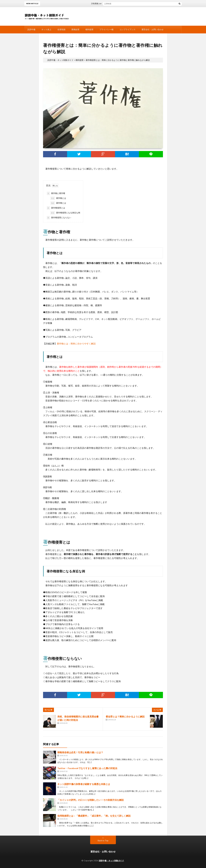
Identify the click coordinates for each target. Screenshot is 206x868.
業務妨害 (75, 29)
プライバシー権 (106, 29)
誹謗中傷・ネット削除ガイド (111, 861)
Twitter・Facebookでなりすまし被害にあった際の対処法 (87, 768)
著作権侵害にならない (59, 218)
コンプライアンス (127, 29)
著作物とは (58, 198)
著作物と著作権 (56, 193)
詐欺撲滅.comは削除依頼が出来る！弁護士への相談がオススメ (118, 3)
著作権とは (58, 203)
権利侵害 (89, 29)
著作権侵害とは (56, 208)
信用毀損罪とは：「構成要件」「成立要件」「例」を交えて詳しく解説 (94, 816)
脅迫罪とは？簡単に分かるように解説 (125, 716)
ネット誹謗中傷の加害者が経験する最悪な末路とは (84, 784)
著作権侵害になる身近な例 (65, 213)
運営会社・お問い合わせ (152, 29)
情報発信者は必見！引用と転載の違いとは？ (80, 752)
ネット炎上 (46, 29)
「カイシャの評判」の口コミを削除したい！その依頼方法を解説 (91, 800)
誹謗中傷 (31, 29)
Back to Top (103, 841)
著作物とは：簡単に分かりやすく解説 (76, 344)
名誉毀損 (61, 29)
